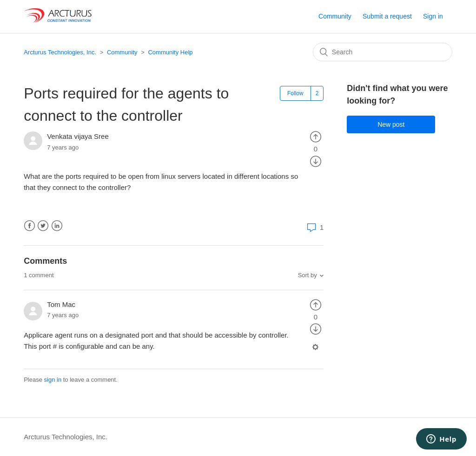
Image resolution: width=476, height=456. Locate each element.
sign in (53, 380)
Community (335, 16)
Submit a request (387, 16)
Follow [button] (295, 93)
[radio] (316, 136)
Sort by (307, 275)
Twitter (43, 226)
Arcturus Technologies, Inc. (60, 52)
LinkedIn (57, 226)
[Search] (383, 52)
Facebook (30, 226)
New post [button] (391, 124)
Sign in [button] (433, 16)
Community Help (170, 52)
